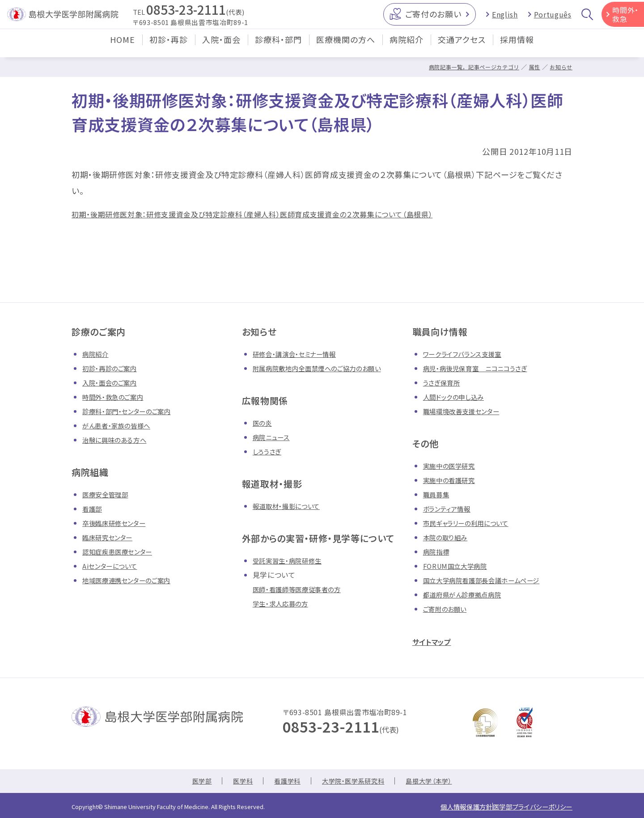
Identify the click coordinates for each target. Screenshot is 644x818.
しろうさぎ (269, 451)
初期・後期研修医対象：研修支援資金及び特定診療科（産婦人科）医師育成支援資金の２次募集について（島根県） (274, 214)
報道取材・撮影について (291, 506)
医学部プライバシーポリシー (525, 806)
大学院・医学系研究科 (354, 782)
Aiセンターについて (113, 566)
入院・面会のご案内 (113, 382)
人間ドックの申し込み (458, 397)
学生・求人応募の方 (284, 603)
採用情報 (517, 47)
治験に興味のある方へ (119, 440)
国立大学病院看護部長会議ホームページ (489, 580)
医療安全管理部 (108, 494)
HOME (123, 47)
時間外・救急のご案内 (117, 397)
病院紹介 (407, 47)
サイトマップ (436, 641)
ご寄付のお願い (433, 17)
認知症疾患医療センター (122, 551)
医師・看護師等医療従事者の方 (303, 589)
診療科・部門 (278, 47)
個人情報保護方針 (445, 806)
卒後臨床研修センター (118, 523)
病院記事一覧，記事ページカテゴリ (468, 67)
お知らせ (560, 67)
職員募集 (438, 494)
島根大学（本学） (438, 782)
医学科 (235, 782)
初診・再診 (169, 47)
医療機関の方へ (346, 47)
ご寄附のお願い (448, 609)
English (505, 18)
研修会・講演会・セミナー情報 (300, 354)
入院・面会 (221, 47)
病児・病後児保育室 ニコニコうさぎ (482, 368)
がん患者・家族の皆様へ (121, 425)
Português (553, 18)
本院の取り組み (448, 537)
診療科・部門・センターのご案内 (133, 411)
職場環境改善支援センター (467, 411)
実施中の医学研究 (453, 466)
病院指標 (438, 551)
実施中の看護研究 (453, 480)
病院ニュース (274, 437)
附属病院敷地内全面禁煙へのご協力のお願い (326, 368)
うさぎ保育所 (444, 382)
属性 (532, 67)
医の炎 (264, 423)
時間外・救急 (625, 18)
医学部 (191, 782)
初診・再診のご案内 (113, 368)
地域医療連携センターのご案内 (133, 580)
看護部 (93, 509)
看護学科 (283, 782)
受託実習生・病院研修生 (292, 560)
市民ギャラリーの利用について (472, 523)
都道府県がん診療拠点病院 (468, 594)
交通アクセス (462, 47)
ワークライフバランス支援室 (467, 354)
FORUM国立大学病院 (459, 566)
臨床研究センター (111, 537)
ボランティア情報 (450, 509)
